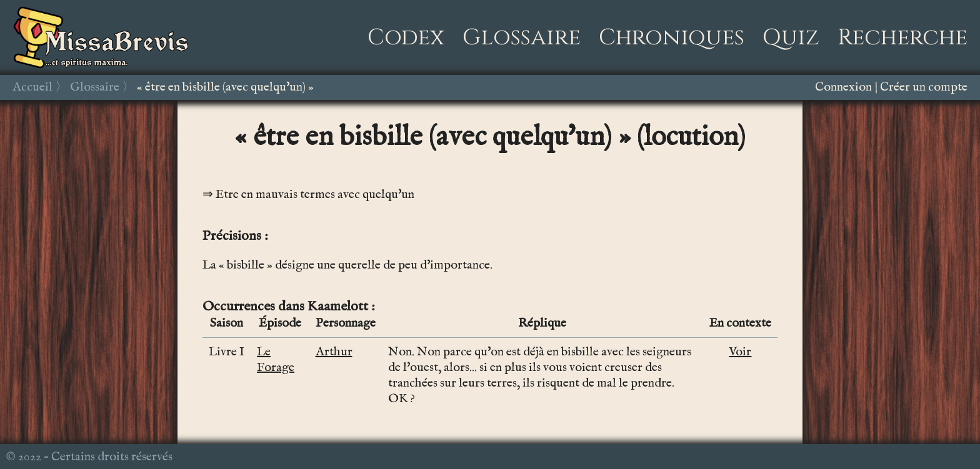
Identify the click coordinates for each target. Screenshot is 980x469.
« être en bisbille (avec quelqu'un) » (225, 87)
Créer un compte (924, 87)
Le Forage (276, 360)
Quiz (791, 37)
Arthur (334, 352)
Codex (406, 37)
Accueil (32, 87)
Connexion (843, 87)
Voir (740, 352)
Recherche (902, 37)
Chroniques (672, 37)
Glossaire (522, 37)
